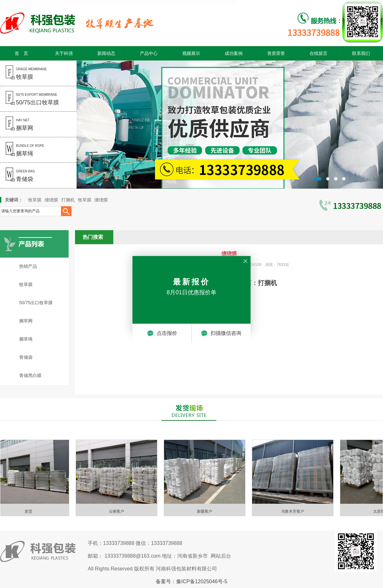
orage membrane (23, 74)
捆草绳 (26, 339)
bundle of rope (22, 150)
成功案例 (234, 53)
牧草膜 (35, 200)
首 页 (21, 53)
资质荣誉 (276, 53)
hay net (17, 125)
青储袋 (26, 357)
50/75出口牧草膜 (36, 303)
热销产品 (28, 266)
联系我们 (361, 53)
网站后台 (221, 556)
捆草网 (26, 321)
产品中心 (149, 53)
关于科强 (64, 53)
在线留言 (319, 53)
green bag (17, 176)
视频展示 (191, 53)
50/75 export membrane (30, 99)
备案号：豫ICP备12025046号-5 (191, 581)
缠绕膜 (51, 200)
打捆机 (68, 200)
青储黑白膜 (30, 375)
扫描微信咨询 (221, 333)
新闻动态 (106, 53)
